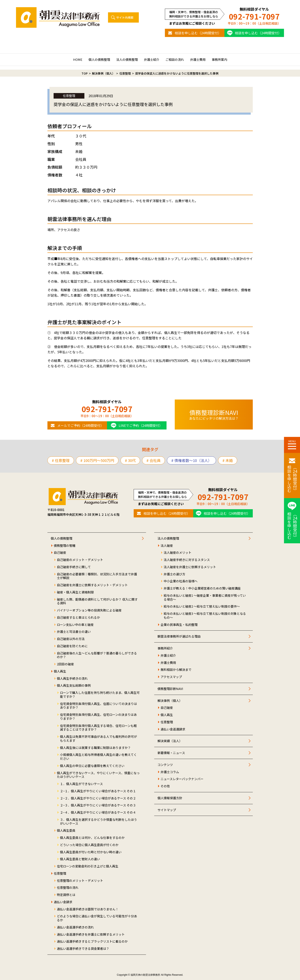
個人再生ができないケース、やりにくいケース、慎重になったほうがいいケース (98, 775)
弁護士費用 (198, 59)
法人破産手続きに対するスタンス (187, 560)
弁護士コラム (170, 772)
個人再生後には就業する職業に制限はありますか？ (95, 748)
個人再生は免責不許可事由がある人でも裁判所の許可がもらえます (98, 739)
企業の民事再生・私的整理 (179, 625)
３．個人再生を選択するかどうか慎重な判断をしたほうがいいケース (98, 822)
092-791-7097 (254, 16)
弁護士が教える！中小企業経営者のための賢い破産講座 (202, 588)
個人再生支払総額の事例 (74, 686)
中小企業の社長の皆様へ (181, 581)
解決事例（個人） (170, 701)
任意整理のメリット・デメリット (80, 881)
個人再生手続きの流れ (72, 679)
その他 (165, 786)
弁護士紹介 (152, 59)
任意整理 (60, 873)
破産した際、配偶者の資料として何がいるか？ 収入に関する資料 (97, 601)
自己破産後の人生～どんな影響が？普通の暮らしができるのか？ (97, 655)
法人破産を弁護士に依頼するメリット (190, 567)
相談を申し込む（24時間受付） (198, 33)
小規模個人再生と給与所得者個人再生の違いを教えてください (98, 757)
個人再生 (60, 671)
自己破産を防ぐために (72, 646)
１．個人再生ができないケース (81, 784)
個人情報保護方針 (170, 798)
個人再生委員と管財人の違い (80, 859)
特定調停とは (66, 895)
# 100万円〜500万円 (97, 460)
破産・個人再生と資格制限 (75, 592)
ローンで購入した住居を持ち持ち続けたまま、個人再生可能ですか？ (100, 695)
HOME (78, 59)
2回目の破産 (65, 664)
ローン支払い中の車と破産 (75, 625)
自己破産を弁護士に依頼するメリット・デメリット (92, 585)
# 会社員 (153, 460)
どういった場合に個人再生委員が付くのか (89, 845)
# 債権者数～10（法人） (191, 460)
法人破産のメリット (178, 553)
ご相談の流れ (175, 59)
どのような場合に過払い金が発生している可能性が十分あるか (97, 918)
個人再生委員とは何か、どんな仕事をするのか (92, 838)
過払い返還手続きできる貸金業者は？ (83, 949)
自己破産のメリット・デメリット (80, 560)
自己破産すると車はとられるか (78, 618)
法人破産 (167, 546)
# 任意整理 (61, 460)
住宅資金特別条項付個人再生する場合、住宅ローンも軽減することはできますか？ (98, 728)
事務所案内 (219, 59)
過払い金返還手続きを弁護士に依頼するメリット (91, 935)
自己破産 (60, 553)
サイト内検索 (125, 17)
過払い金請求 (63, 902)
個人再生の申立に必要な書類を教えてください (92, 766)
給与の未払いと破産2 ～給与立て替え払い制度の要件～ (202, 606)
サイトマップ (167, 810)
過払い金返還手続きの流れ (75, 927)
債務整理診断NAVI (170, 689)
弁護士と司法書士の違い (74, 632)
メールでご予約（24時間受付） (80, 425)
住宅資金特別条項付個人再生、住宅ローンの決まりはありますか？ (98, 717)
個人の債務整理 (99, 59)
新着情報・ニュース (171, 753)
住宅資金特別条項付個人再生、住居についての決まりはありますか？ (98, 706)
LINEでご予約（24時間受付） (141, 425)
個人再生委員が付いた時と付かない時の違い (91, 852)
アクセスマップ (171, 677)
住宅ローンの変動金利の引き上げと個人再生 (88, 866)
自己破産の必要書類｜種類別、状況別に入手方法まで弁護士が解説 (97, 576)
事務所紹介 (165, 648)
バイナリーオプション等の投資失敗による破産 (89, 610)
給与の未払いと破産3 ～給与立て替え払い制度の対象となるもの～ (205, 616)
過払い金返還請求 (173, 729)
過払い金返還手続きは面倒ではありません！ (88, 909)
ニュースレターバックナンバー (182, 779)
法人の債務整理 (127, 59)
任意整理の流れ (68, 888)
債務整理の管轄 (65, 546)
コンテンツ (165, 765)
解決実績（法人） (170, 741)
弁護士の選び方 (174, 574)
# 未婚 (228, 460)
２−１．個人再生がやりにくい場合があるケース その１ (98, 791)
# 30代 (130, 460)
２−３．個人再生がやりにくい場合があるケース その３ (98, 805)
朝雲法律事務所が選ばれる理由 (179, 636)
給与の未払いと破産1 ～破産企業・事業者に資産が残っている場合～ (205, 598)
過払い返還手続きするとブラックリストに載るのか (92, 941)
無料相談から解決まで (176, 670)
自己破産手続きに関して (74, 567)
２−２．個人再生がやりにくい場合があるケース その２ (98, 798)
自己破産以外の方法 (71, 639)
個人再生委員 (66, 831)
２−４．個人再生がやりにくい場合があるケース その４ (98, 812)
